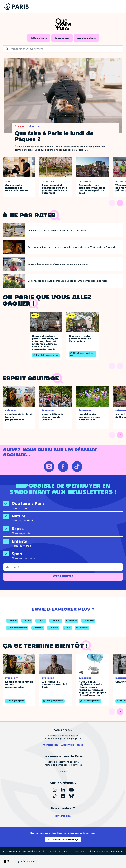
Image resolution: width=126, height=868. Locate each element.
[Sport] (63, 554)
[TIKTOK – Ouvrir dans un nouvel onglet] (77, 467)
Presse (68, 851)
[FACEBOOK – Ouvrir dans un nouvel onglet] (63, 467)
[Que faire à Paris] (63, 504)
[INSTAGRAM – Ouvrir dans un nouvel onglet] (49, 467)
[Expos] (63, 529)
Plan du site (117, 851)
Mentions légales (11, 851)
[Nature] (63, 516)
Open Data (79, 851)
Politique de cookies (98, 851)
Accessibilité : (42, 851)
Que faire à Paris (27, 861)
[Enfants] (63, 541)
